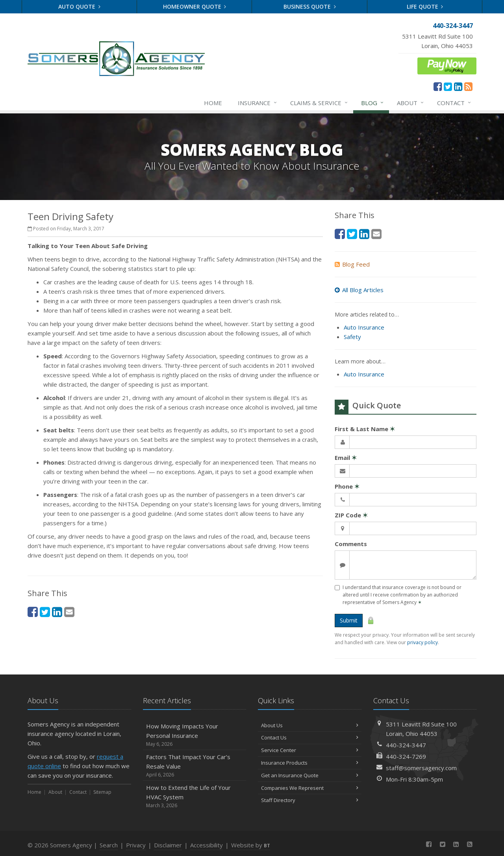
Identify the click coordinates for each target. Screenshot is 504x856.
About (411, 103)
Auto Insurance (364, 327)
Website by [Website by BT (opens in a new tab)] (251, 845)
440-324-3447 (406, 745)
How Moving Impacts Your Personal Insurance (195, 735)
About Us (310, 725)
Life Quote (425, 6)
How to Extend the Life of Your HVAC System (195, 796)
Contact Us (310, 737)
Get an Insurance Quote (310, 775)
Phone (347, 486)
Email (346, 458)
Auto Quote (79, 6)
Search (109, 845)
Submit (349, 620)
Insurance (258, 103)
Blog (373, 103)
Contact (454, 103)
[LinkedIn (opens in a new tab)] (458, 86)
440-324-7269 (406, 756)
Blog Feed (352, 264)
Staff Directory (310, 800)
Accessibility (207, 845)
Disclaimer (168, 845)
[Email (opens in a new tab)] (69, 612)
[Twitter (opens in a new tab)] (448, 86)
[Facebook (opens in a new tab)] (438, 86)
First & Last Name (365, 429)
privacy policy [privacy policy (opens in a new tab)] (422, 642)
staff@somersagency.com (421, 768)
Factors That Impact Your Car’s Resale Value (195, 766)
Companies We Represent (310, 788)
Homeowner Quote (195, 6)
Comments (351, 544)
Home (213, 103)
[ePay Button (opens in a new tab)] (447, 65)
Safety (352, 337)
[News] (468, 86)
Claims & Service (319, 103)
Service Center (310, 750)
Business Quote (310, 6)
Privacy (136, 845)
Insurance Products (310, 763)
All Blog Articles (359, 290)
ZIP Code (351, 515)
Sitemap (102, 792)
